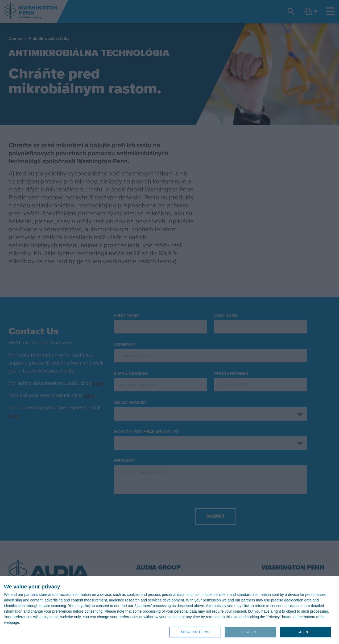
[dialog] (169, 610)
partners (31, 595)
